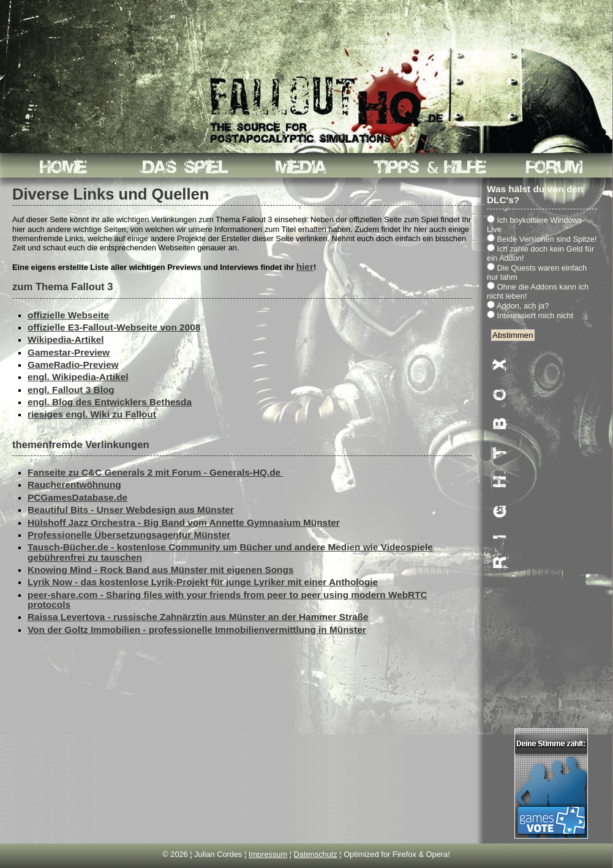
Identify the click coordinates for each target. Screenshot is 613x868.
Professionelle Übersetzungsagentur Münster (129, 535)
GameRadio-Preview (73, 365)
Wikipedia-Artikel (66, 339)
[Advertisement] (551, 543)
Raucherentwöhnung (74, 485)
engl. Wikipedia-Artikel (78, 377)
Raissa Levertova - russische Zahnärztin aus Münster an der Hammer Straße (198, 617)
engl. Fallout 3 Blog (71, 390)
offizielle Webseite (68, 315)
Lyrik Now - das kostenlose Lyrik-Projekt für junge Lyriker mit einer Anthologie (203, 582)
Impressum (268, 854)
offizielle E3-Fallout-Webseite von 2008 (114, 327)
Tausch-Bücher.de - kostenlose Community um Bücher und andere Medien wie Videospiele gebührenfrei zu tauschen (230, 552)
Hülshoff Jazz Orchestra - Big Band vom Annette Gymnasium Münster (184, 522)
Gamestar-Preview (69, 352)
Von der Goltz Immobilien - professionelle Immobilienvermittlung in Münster (197, 630)
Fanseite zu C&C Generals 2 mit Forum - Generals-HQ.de (155, 472)
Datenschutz (316, 854)
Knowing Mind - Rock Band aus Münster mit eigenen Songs (160, 570)
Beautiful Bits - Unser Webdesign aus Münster (131, 510)
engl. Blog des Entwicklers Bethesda (110, 402)
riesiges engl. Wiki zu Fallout (92, 414)
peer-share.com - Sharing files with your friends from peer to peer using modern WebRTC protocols (228, 600)
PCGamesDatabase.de (77, 497)
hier (305, 267)
